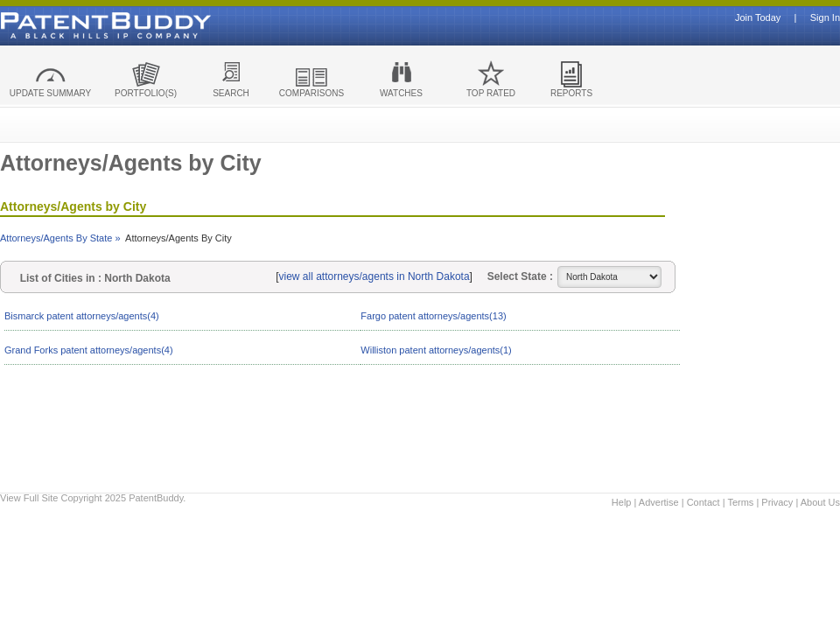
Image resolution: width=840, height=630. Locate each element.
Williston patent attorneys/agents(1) (436, 350)
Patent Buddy (66, 25)
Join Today (758, 18)
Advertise (659, 502)
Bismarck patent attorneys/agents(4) (82, 316)
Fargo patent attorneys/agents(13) (433, 316)
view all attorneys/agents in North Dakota (374, 276)
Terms (740, 502)
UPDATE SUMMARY (51, 93)
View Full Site (29, 498)
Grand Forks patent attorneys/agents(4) (89, 350)
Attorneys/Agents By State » (60, 238)
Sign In (825, 18)
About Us (820, 502)
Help (622, 502)
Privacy (777, 502)
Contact (703, 502)
